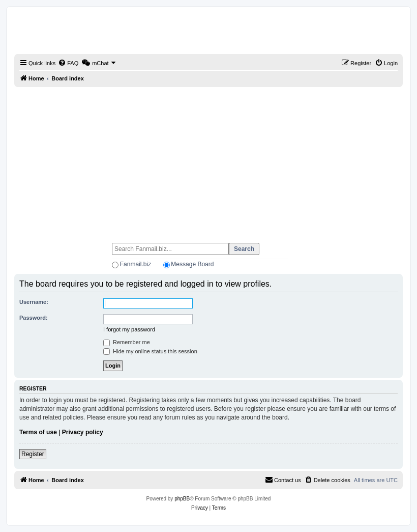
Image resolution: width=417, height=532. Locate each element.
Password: (34, 318)
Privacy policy (83, 432)
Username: (34, 302)
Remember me (127, 342)
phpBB (182, 499)
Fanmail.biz (136, 264)
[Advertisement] (208, 160)
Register (33, 454)
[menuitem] (68, 63)
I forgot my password (129, 329)
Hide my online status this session (150, 351)
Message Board (192, 264)
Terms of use (38, 432)
